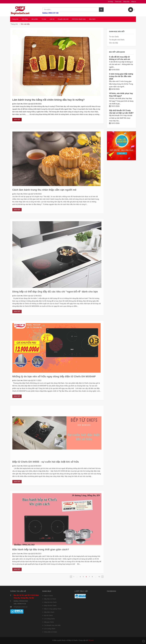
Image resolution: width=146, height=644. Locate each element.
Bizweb (91, 640)
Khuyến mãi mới (63, 19)
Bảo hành (92, 19)
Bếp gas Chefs (49, 622)
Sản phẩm (35, 19)
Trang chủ (15, 19)
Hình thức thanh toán (79, 19)
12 (99, 578)
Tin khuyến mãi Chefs (117, 40)
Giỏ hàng (111, 2)
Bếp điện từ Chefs (50, 599)
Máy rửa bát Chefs (50, 606)
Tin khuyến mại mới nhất (52, 625)
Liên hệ (52, 19)
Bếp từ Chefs (49, 596)
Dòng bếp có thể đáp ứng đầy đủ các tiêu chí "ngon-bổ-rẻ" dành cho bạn (55, 293)
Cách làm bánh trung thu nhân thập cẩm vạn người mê (44, 191)
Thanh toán (118, 2)
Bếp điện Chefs (49, 612)
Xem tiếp (17, 119)
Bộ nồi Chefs (48, 615)
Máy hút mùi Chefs (50, 602)
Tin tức (44, 19)
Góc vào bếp (114, 43)
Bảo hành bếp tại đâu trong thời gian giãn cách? (41, 550)
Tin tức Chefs (114, 37)
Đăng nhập (126, 2)
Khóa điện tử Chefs (51, 632)
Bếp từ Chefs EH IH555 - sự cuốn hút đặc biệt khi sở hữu (46, 463)
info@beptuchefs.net (21, 607)
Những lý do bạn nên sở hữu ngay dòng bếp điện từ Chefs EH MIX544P (54, 377)
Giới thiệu (25, 19)
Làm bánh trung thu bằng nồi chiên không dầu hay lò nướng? (49, 100)
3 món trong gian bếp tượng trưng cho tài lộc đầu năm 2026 (121, 76)
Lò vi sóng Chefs (50, 629)
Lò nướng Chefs (49, 619)
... (77, 578)
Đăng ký (134, 2)
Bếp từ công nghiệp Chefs (53, 609)
